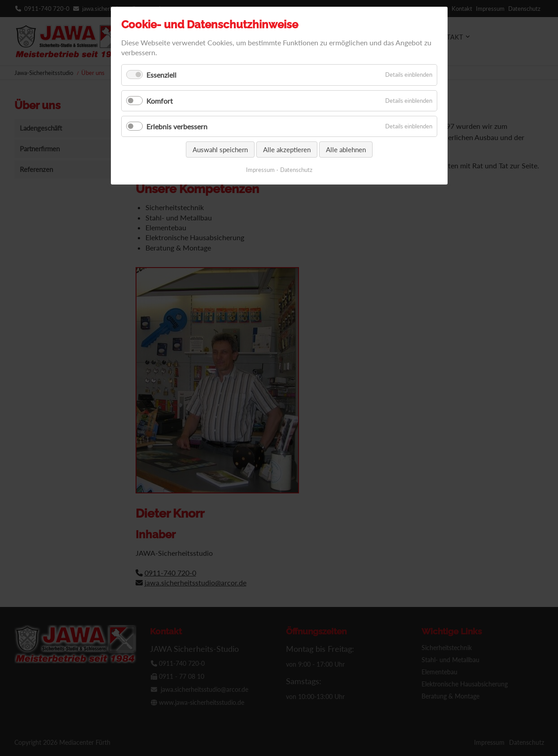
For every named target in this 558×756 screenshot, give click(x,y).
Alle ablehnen (346, 149)
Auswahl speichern (220, 149)
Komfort (160, 101)
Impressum (260, 170)
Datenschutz (296, 170)
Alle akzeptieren (287, 149)
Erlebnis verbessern (177, 126)
